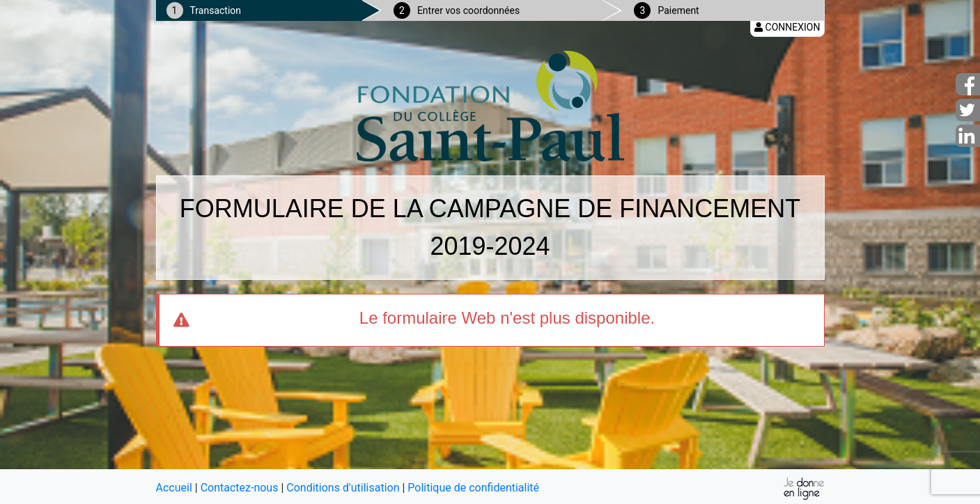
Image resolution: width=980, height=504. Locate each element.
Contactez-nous (240, 488)
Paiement (678, 10)
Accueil (174, 488)
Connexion (787, 27)
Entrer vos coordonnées (468, 10)
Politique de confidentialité (473, 488)
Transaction (216, 10)
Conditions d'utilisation (343, 488)
